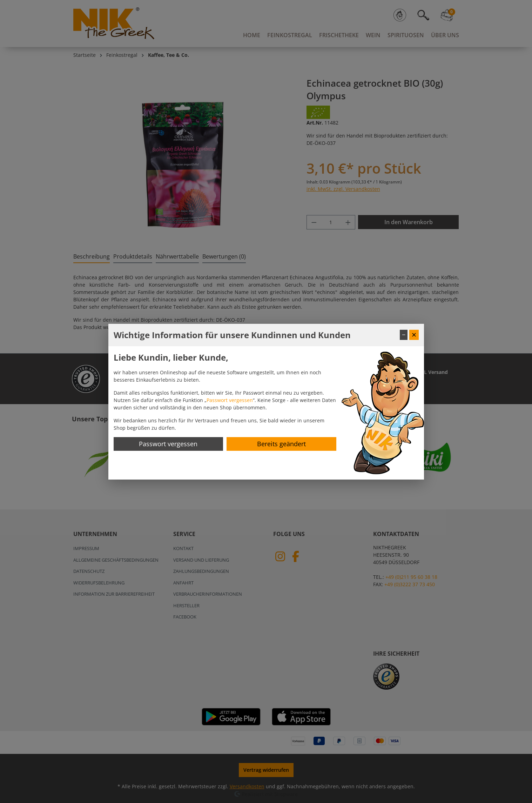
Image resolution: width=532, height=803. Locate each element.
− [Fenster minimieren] (404, 335)
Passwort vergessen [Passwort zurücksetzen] (168, 444)
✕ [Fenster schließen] (414, 335)
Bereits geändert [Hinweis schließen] (281, 444)
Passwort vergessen (230, 400)
